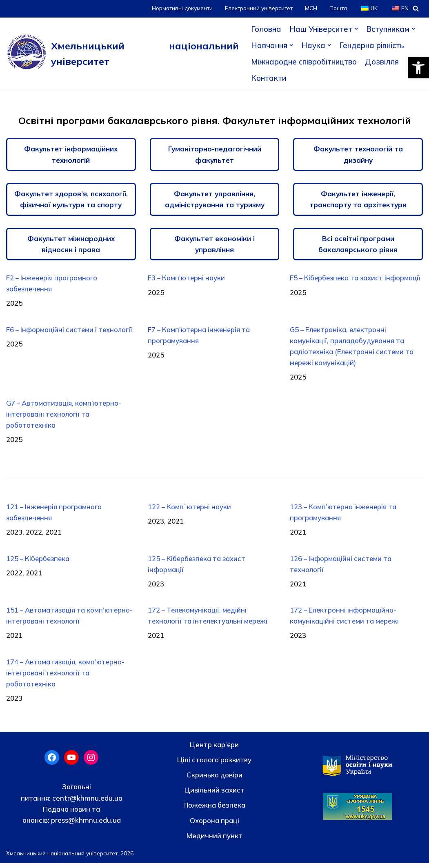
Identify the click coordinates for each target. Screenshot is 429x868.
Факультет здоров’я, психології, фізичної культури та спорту (71, 200)
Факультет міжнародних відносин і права (71, 244)
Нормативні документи (180, 8)
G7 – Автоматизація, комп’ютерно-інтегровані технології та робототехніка (65, 416)
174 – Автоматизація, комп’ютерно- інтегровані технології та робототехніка (66, 678)
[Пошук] (416, 8)
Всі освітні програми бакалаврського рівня (358, 244)
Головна (265, 29)
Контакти (268, 78)
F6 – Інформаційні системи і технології (70, 331)
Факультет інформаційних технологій (71, 154)
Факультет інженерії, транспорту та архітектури (358, 200)
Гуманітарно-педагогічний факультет (215, 154)
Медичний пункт (214, 840)
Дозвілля (384, 62)
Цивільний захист (214, 795)
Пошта (338, 8)
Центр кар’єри (214, 749)
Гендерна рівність (371, 45)
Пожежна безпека (214, 810)
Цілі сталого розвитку (214, 765)
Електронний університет (257, 8)
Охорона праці (214, 825)
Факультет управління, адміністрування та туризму (215, 200)
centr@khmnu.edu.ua (87, 803)
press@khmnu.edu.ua (85, 825)
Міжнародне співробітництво (305, 62)
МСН (310, 8)
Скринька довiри (214, 780)
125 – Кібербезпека (39, 562)
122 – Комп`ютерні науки (190, 509)
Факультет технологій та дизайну (358, 154)
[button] (418, 68)
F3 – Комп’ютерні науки (187, 279)
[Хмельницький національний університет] (122, 53)
